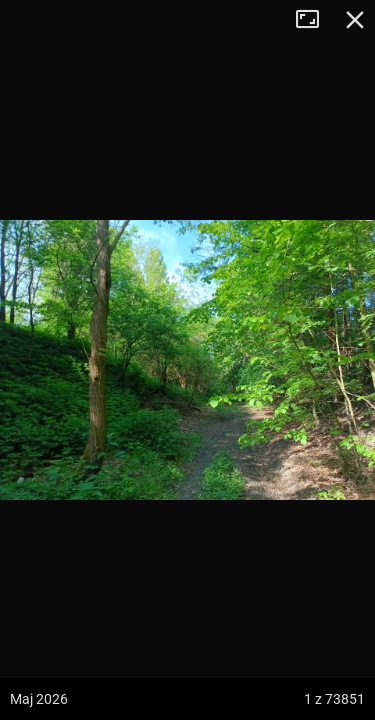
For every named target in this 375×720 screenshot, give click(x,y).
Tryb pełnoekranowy (315, 20)
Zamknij (355, 20)
